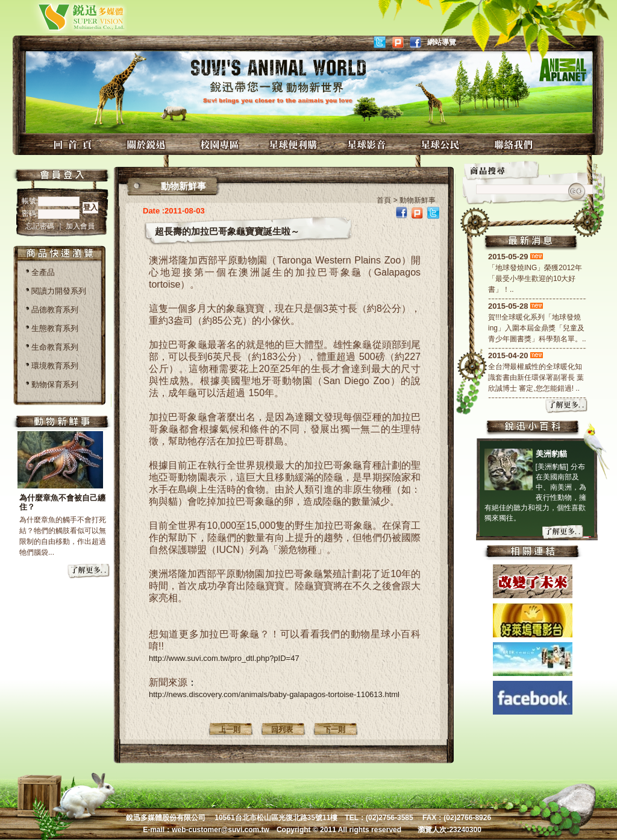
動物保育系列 (55, 384)
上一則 (230, 730)
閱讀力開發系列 (59, 291)
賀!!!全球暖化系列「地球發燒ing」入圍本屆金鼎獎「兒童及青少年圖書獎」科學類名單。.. (537, 328)
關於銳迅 (148, 144)
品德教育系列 (55, 310)
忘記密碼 (41, 226)
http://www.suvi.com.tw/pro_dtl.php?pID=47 (224, 658)
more (89, 572)
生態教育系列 (55, 328)
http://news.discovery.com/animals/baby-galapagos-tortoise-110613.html (274, 694)
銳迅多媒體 (67, 17)
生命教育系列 (55, 347)
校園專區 (221, 144)
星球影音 (368, 144)
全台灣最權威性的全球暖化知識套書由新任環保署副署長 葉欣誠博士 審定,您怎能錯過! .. (536, 377)
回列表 (282, 730)
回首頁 (74, 144)
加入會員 (80, 226)
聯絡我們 (515, 144)
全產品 (43, 272)
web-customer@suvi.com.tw (221, 830)
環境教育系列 (55, 366)
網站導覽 (442, 42)
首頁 (384, 200)
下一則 (334, 730)
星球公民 (442, 144)
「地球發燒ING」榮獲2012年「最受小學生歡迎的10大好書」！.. (535, 279)
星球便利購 (295, 144)
